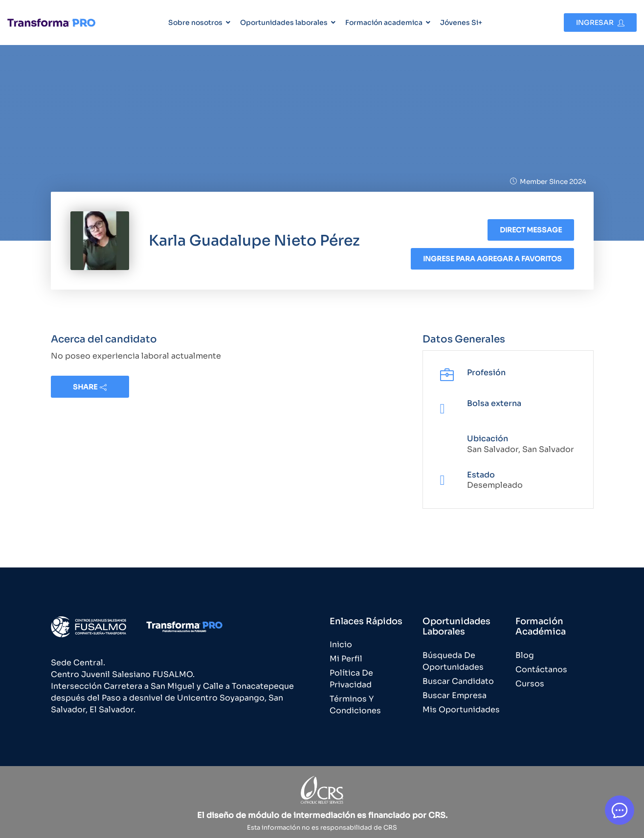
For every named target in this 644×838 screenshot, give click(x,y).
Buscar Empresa (455, 695)
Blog (525, 655)
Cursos (530, 684)
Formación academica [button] (384, 23)
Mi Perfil (346, 659)
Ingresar (600, 23)
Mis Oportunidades (461, 710)
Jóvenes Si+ (461, 23)
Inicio (341, 645)
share (90, 387)
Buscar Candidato (458, 681)
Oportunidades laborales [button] (284, 23)
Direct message (531, 230)
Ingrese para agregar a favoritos (492, 259)
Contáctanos (541, 669)
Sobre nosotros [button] (195, 23)
